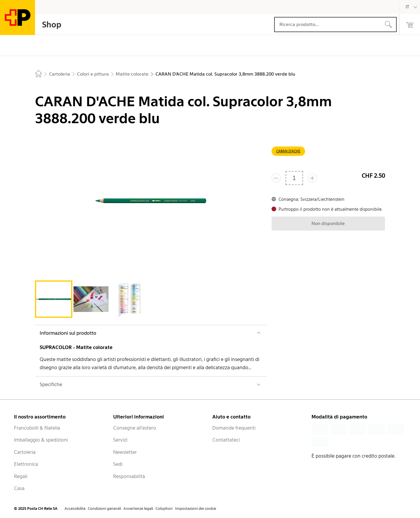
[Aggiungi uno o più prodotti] (312, 178)
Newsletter (125, 452)
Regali (21, 476)
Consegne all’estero (135, 428)
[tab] (54, 299)
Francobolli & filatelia (37, 428)
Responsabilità (129, 476)
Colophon (164, 509)
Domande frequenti (234, 428)
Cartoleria (25, 452)
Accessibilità (75, 509)
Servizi (120, 440)
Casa (19, 488)
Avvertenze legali (138, 509)
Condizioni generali (104, 509)
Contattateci (226, 440)
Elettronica (26, 464)
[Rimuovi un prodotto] (276, 178)
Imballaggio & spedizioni (41, 440)
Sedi (118, 464)
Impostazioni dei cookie (196, 509)
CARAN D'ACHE (288, 151)
